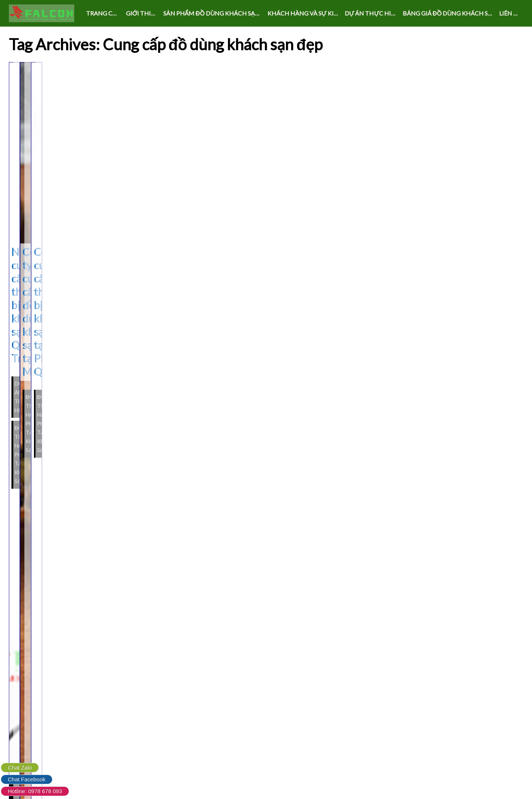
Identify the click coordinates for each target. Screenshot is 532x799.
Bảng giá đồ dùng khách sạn (449, 13)
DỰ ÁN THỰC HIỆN (372, 13)
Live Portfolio (307, 786)
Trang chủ (104, 13)
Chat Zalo (20, 767)
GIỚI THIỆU (142, 13)
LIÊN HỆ (510, 13)
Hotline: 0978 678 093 (35, 791)
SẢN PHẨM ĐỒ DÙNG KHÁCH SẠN (212, 13)
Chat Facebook (27, 779)
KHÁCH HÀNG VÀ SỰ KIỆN (305, 13)
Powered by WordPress (238, 786)
